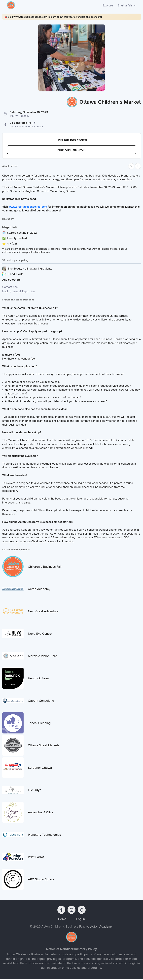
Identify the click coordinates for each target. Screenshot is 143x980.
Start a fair (127, 5)
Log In (81, 920)
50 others (14, 281)
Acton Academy (101, 928)
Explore (108, 5)
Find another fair (71, 150)
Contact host (10, 288)
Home (62, 920)
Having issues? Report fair (19, 293)
